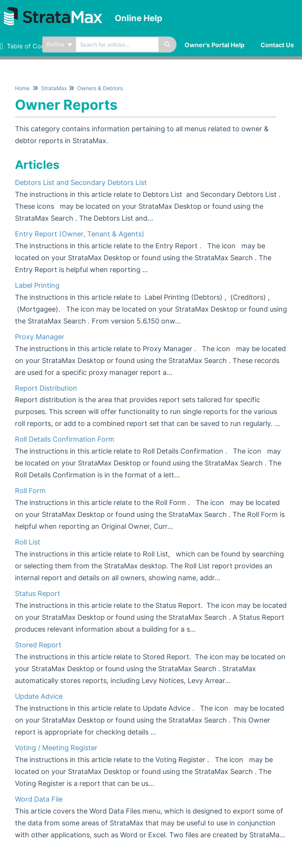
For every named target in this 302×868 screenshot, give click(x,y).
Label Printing (37, 285)
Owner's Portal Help (215, 45)
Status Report (38, 593)
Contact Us (277, 45)
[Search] (168, 45)
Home (22, 88)
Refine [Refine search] (59, 44)
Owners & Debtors (100, 88)
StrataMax (54, 88)
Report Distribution (46, 388)
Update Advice (39, 696)
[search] (117, 45)
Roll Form (30, 491)
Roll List (28, 542)
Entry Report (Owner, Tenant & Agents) (80, 234)
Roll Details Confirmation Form (65, 439)
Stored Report (38, 645)
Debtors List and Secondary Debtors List (81, 182)
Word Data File (39, 799)
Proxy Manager (40, 337)
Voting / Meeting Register (56, 748)
